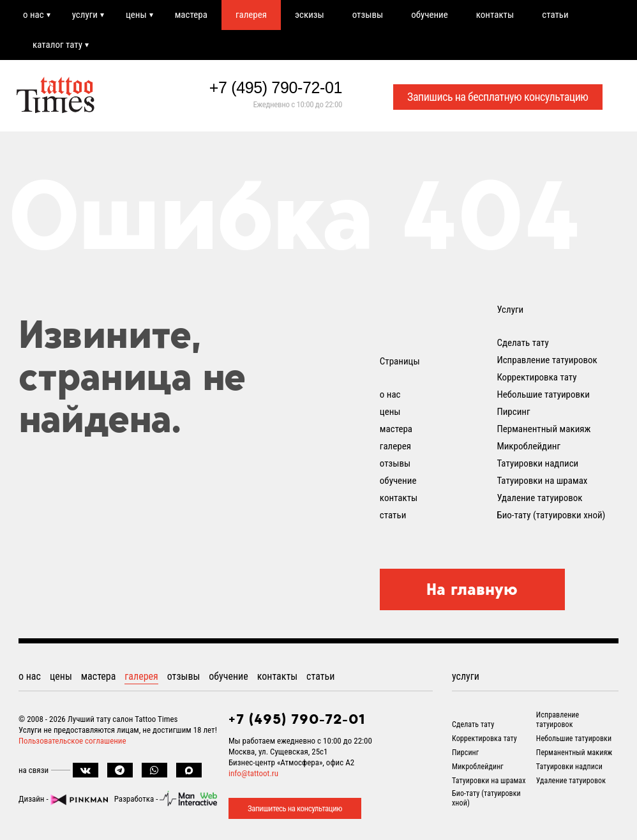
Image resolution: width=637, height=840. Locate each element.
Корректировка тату (536, 377)
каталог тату (57, 45)
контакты (495, 15)
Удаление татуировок (539, 498)
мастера (191, 15)
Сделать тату (522, 343)
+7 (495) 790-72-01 (276, 87)
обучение (430, 15)
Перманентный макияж (543, 429)
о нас (34, 15)
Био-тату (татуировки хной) (551, 515)
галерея (251, 15)
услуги (85, 15)
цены (136, 15)
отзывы (368, 15)
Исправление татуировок (547, 360)
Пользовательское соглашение (72, 741)
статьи (555, 15)
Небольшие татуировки (543, 394)
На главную (472, 589)
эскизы (310, 15)
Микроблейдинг (528, 446)
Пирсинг (513, 412)
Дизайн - (63, 799)
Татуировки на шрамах (542, 481)
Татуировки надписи (537, 463)
